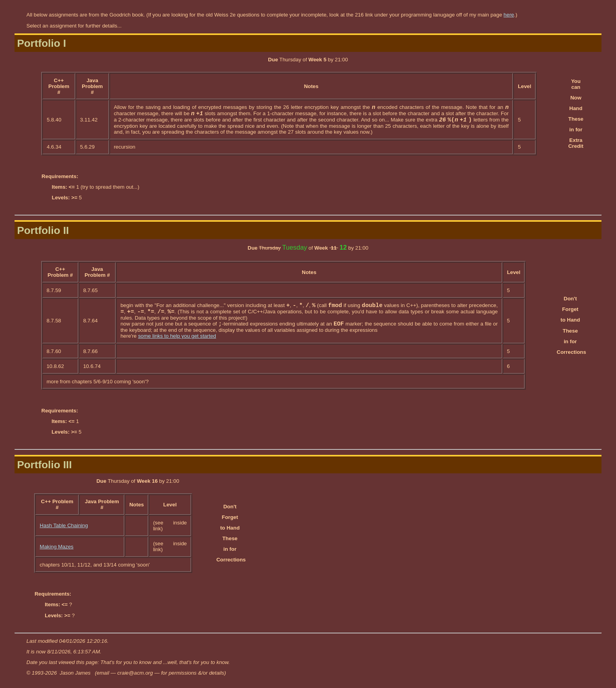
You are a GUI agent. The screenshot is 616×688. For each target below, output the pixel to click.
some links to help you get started (177, 336)
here (509, 15)
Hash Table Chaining (64, 525)
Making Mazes (57, 547)
